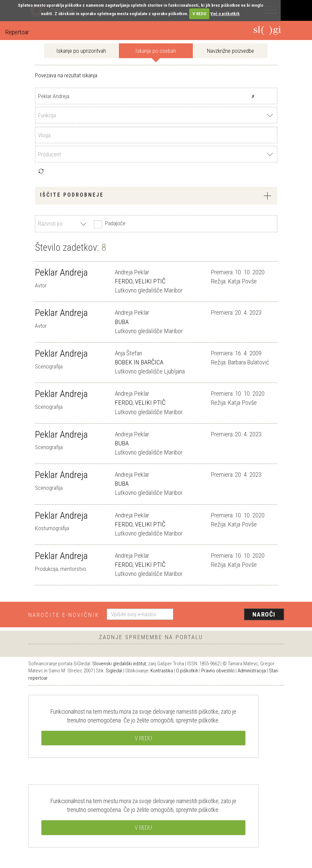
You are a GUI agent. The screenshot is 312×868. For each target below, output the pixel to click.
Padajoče (109, 224)
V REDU (199, 14)
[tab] (156, 196)
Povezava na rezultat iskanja (66, 75)
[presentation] (231, 615)
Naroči (264, 614)
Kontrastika (162, 671)
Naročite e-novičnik (64, 615)
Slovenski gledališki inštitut (119, 664)
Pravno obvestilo (218, 671)
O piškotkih (187, 671)
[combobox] (156, 115)
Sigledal (114, 671)
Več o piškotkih (225, 14)
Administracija (252, 671)
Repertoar (17, 32)
